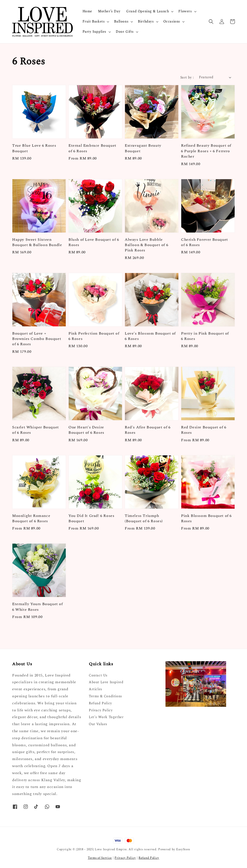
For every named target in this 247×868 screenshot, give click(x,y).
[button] (211, 22)
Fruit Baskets (94, 22)
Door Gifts (125, 32)
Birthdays (146, 22)
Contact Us (98, 676)
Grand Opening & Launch (148, 11)
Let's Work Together (106, 717)
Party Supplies (94, 32)
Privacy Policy (101, 710)
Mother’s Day (109, 11)
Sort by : (187, 77)
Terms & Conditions (105, 696)
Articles (95, 689)
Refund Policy (100, 703)
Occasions (172, 22)
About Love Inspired (106, 682)
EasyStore (183, 849)
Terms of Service (100, 858)
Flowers (185, 11)
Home (87, 11)
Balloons (121, 22)
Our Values (98, 724)
